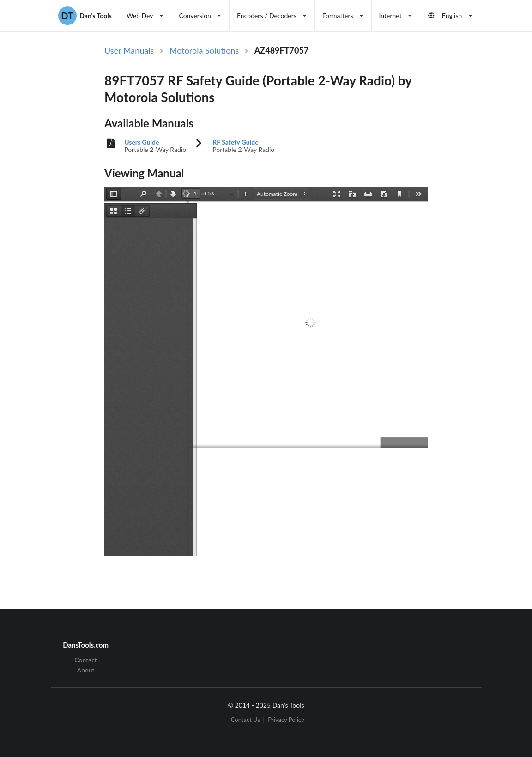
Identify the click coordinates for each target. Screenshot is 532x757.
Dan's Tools (85, 16)
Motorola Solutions (204, 50)
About (86, 670)
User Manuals (129, 50)
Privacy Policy (286, 720)
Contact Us (245, 720)
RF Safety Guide (235, 142)
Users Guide (142, 142)
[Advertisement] (482, 195)
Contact (86, 660)
